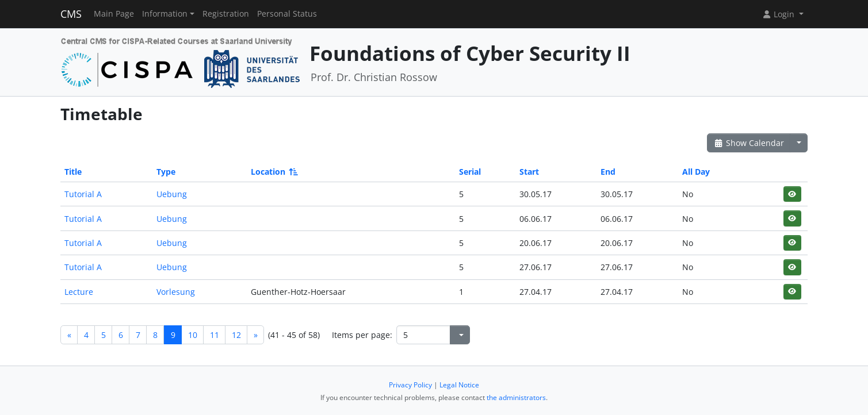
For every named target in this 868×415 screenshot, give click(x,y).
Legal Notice (459, 385)
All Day (696, 172)
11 (215, 335)
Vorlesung (176, 292)
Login (779, 14)
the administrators (516, 397)
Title (73, 172)
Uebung (172, 194)
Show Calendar (749, 143)
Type (166, 172)
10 (193, 335)
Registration (226, 14)
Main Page (114, 14)
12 (236, 335)
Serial (470, 172)
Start (529, 172)
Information (165, 14)
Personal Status (287, 14)
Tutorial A (83, 194)
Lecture (79, 292)
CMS (71, 14)
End (608, 172)
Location (274, 172)
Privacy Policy (410, 385)
